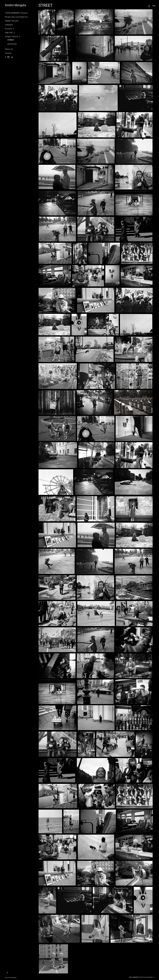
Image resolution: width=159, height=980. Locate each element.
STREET (11, 40)
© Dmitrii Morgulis (11, 978)
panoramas (12, 44)
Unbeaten (9, 25)
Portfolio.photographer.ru (146, 977)
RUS (154, 6)
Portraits (9, 29)
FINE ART (9, 33)
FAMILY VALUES (12, 21)
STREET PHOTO (12, 37)
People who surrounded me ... (17, 17)
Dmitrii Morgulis (16, 5)
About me (9, 49)
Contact (8, 53)
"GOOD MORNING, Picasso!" (17, 13)
